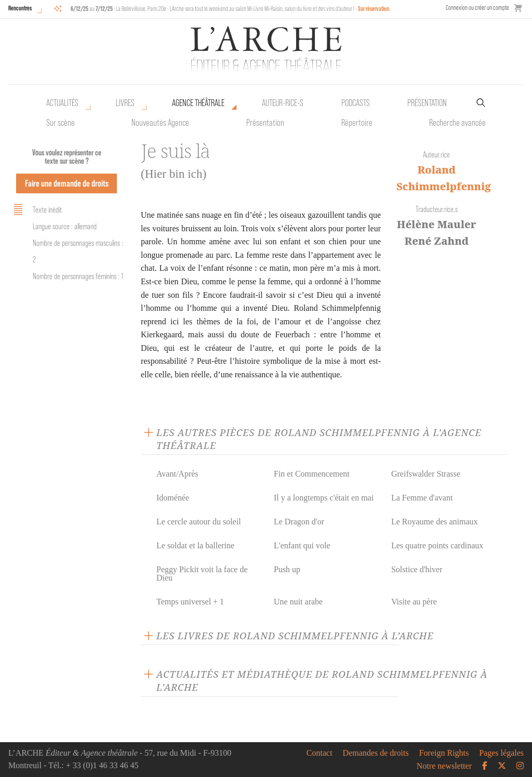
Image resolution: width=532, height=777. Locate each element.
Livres (125, 103)
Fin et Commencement (312, 474)
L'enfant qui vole (302, 545)
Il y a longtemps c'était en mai (324, 498)
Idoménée (173, 498)
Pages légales (501, 753)
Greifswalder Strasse (426, 474)
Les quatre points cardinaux (437, 545)
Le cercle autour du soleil (199, 522)
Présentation (265, 123)
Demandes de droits (376, 753)
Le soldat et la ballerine (195, 545)
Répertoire (357, 123)
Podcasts (356, 103)
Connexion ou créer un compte (477, 8)
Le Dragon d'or (299, 522)
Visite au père (414, 602)
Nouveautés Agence (160, 123)
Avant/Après (177, 474)
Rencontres (20, 8)
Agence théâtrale (198, 103)
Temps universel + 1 (190, 602)
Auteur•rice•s (283, 103)
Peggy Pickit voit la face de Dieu (202, 574)
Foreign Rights (444, 753)
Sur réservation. (374, 9)
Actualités (62, 103)
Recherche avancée (457, 123)
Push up (287, 569)
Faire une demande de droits (67, 183)
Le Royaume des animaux (435, 522)
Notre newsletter (444, 766)
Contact (320, 753)
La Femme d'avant (422, 498)
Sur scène (61, 123)
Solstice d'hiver (417, 569)
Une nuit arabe (298, 602)
